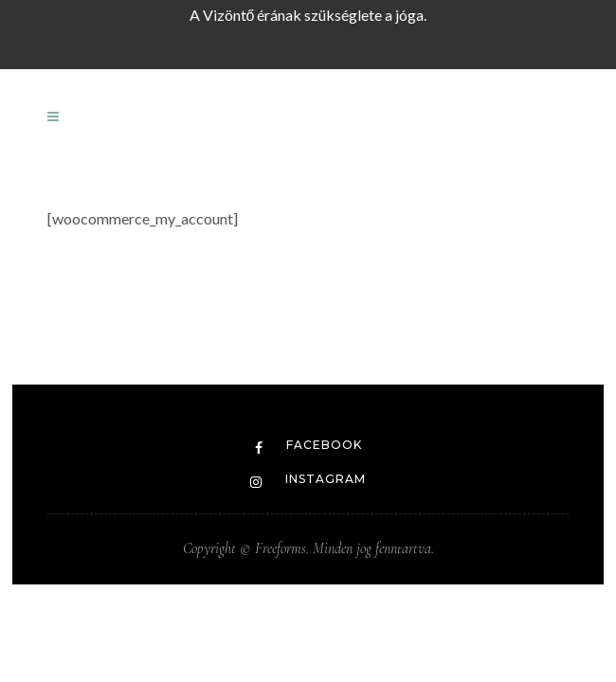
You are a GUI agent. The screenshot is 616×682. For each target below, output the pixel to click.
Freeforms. (280, 548)
